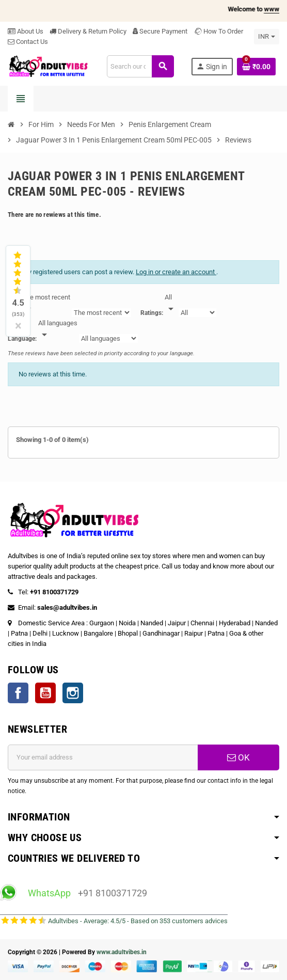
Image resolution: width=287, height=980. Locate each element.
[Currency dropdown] (267, 37)
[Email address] (103, 757)
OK (238, 757)
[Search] (140, 66)
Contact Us (28, 42)
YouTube (45, 693)
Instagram (73, 693)
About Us (26, 31)
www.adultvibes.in (122, 952)
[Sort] (46, 304)
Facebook (18, 693)
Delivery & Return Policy (88, 31)
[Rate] (171, 304)
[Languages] (58, 329)
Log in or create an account (176, 272)
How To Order (218, 31)
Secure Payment (160, 31)
